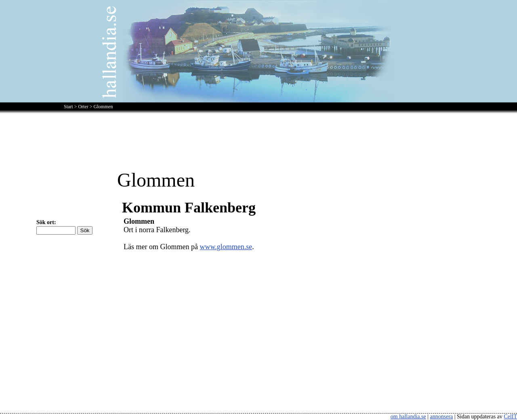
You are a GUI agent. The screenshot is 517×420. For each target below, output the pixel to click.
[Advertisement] (258, 136)
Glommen (103, 107)
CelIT (510, 417)
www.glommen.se (226, 247)
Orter (83, 107)
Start (68, 107)
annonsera (442, 417)
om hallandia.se (408, 417)
